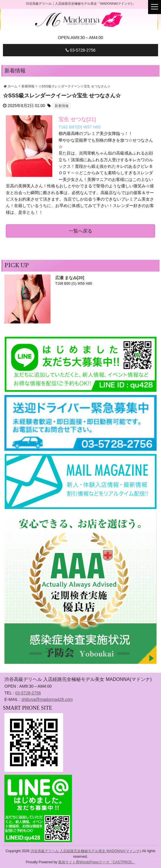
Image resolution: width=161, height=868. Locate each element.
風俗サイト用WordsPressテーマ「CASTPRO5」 (97, 862)
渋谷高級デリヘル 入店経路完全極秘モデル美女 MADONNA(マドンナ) (86, 851)
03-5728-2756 (80, 50)
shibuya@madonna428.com (47, 699)
